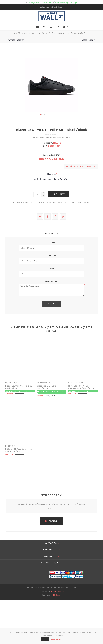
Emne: (51, 268)
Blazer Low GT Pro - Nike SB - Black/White (19, 387)
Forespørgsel (51, 281)
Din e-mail (51, 255)
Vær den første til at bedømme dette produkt (51, 137)
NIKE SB (57, 143)
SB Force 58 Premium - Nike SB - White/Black (19, 450)
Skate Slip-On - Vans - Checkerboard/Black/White (81, 387)
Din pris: (45, 159)
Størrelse (52, 174)
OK (45, 639)
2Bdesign (57, 595)
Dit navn (51, 242)
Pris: (46, 155)
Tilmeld (53, 521)
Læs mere (56, 639)
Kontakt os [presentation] (51, 233)
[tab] (51, 233)
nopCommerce (57, 591)
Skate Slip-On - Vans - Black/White (47, 387)
